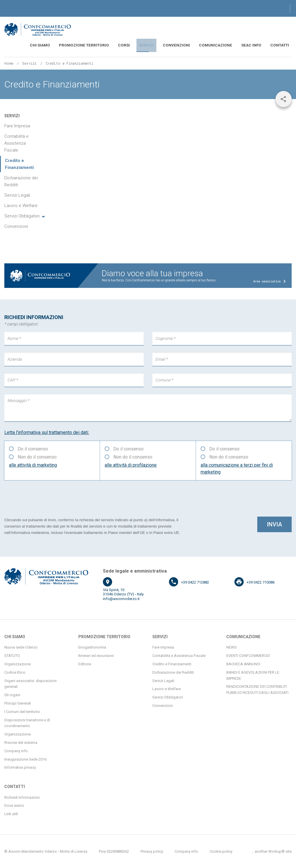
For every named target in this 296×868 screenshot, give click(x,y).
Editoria (85, 663)
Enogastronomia (92, 647)
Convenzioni (191, 45)
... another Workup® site (271, 851)
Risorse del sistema (21, 742)
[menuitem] (72, 45)
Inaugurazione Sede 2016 (25, 759)
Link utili (11, 814)
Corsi (146, 45)
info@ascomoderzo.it (121, 598)
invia (274, 524)
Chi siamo (72, 45)
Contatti (281, 45)
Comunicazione (225, 45)
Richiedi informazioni (22, 797)
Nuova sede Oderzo (21, 647)
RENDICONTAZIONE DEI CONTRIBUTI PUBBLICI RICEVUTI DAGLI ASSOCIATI (257, 689)
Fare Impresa (17, 126)
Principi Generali (18, 703)
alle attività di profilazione (131, 464)
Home (9, 63)
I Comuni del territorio (22, 711)
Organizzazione (17, 663)
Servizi (165, 45)
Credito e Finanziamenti (172, 663)
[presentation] (48, 498)
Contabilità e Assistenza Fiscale (16, 143)
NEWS (232, 647)
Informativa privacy (20, 767)
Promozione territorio (111, 45)
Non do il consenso (37, 456)
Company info (16, 750)
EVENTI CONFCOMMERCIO (248, 655)
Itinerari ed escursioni (96, 655)
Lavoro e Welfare (21, 205)
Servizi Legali (17, 195)
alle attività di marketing (33, 464)
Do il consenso (33, 448)
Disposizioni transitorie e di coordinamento (27, 722)
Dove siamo (14, 805)
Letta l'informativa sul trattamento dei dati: (47, 432)
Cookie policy (221, 851)
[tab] (25, 216)
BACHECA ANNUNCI (243, 663)
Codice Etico (15, 672)
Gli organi (12, 695)
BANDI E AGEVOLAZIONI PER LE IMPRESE (253, 675)
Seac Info (256, 45)
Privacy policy (152, 851)
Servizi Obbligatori (22, 216)
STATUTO (12, 655)
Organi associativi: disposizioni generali (30, 683)
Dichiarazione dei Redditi (21, 181)
